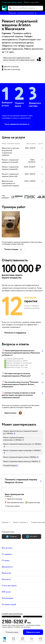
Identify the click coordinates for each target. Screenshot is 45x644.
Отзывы (6, 560)
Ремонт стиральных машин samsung (16, 462)
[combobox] (25, 8)
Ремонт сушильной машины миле (15, 457)
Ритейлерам (7, 598)
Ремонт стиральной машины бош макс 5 (18, 444)
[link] (22, 432)
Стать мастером (9, 586)
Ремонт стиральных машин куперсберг (18, 451)
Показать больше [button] (10, 466)
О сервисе (7, 554)
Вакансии (6, 573)
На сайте (32, 536)
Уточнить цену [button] (12, 632)
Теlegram (11, 536)
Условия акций (9, 604)
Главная (5, 522)
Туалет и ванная (20, 522)
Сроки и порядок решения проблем (32, 307)
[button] (31, 2)
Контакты (6, 579)
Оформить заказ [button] (33, 632)
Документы (7, 567)
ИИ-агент (6, 592)
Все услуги (7, 548)
